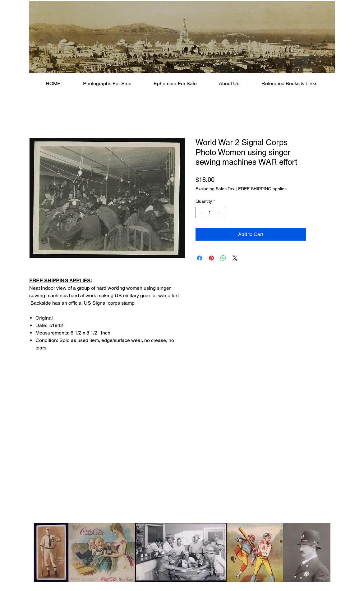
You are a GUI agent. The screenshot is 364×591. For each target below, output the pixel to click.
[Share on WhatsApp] (223, 258)
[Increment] (219, 212)
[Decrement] (200, 212)
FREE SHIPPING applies (262, 189)
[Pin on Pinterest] (211, 258)
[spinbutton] (210, 212)
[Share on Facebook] (200, 258)
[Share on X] (235, 258)
